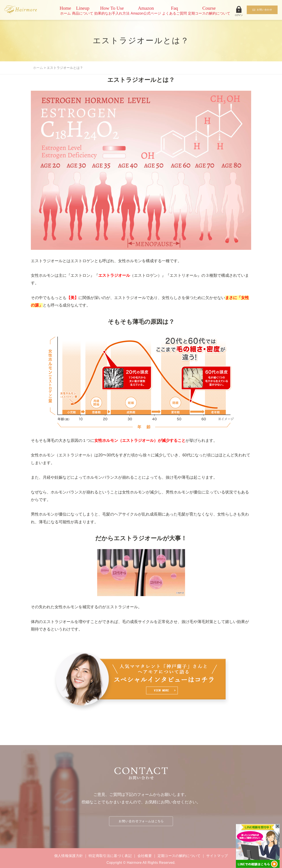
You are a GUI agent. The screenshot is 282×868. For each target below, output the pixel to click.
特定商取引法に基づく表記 (110, 856)
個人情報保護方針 (69, 856)
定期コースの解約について (179, 856)
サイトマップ (217, 856)
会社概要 (145, 856)
